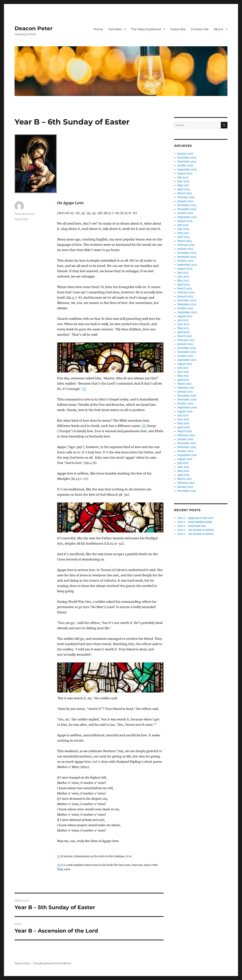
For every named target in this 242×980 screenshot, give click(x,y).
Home (98, 29)
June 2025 (183, 181)
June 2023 (183, 277)
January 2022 (185, 344)
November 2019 (187, 447)
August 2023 (185, 269)
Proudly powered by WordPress (53, 963)
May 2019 (183, 471)
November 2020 (187, 400)
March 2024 (185, 241)
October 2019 (185, 451)
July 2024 (183, 225)
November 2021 (187, 352)
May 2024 (183, 233)
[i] (84, 389)
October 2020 (185, 404)
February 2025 (186, 197)
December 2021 (187, 348)
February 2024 (186, 245)
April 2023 (183, 285)
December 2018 (187, 491)
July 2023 (183, 273)
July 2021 (183, 368)
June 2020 (183, 419)
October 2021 (185, 356)
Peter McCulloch (25, 214)
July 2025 (183, 177)
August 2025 (185, 174)
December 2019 (187, 443)
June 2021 (183, 372)
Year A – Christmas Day (192, 526)
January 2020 (185, 439)
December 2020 (187, 396)
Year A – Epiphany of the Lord (195, 518)
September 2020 (187, 408)
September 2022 (187, 312)
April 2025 (184, 189)
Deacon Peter (34, 28)
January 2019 (185, 487)
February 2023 (186, 293)
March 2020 (185, 431)
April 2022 (184, 332)
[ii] (144, 426)
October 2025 (185, 166)
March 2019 (185, 479)
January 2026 (185, 154)
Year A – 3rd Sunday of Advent (195, 534)
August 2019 (185, 459)
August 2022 (185, 316)
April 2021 (183, 380)
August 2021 (185, 364)
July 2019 (183, 463)
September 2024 (187, 217)
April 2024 (184, 237)
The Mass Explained (146, 29)
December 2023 (187, 253)
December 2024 (187, 205)
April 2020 (184, 427)
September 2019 (187, 455)
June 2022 (183, 324)
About (219, 29)
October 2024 (185, 213)
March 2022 (185, 336)
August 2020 (185, 412)
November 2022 (187, 304)
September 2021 (187, 360)
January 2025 (185, 201)
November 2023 (187, 257)
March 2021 (184, 384)
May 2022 (183, 328)
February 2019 (186, 483)
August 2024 (185, 221)
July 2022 (183, 320)
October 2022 (185, 308)
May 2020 (183, 423)
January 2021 (185, 392)
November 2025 (187, 162)
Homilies (115, 29)
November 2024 (187, 209)
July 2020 (183, 415)
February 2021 (186, 388)
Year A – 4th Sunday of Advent (196, 530)
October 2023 (185, 261)
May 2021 (183, 376)
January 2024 (185, 249)
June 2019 (183, 467)
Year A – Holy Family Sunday (195, 522)
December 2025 (187, 158)
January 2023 (185, 296)
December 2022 (187, 300)
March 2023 (185, 289)
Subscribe (178, 29)
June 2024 (183, 229)
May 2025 (183, 185)
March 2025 (185, 193)
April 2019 (183, 475)
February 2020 (186, 435)
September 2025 (187, 170)
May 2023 (183, 281)
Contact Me (200, 29)
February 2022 (186, 340)
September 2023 (187, 265)
